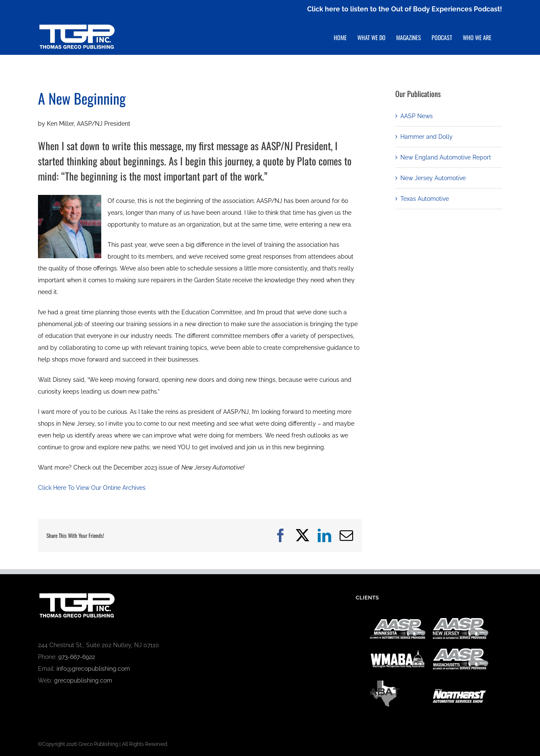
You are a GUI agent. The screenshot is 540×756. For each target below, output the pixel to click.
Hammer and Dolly (427, 137)
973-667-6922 (77, 657)
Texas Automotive (425, 199)
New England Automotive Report (446, 157)
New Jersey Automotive (433, 178)
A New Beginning (82, 98)
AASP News (417, 116)
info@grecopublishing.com (93, 669)
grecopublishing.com (83, 680)
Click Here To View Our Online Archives (92, 488)
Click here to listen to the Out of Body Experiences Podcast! (405, 9)
